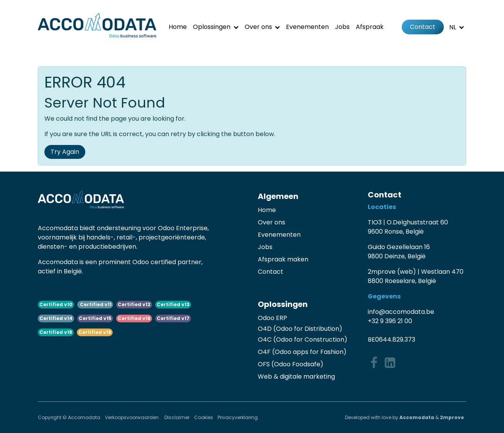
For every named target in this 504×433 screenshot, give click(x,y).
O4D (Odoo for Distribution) (300, 329)
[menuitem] (178, 27)
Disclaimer (177, 417)
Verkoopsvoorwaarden (132, 417)
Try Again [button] (65, 152)
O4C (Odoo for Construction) (303, 339)
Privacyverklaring (238, 417)
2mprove (452, 417)
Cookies (204, 417)
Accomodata (417, 417)
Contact (423, 27)
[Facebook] (374, 363)
